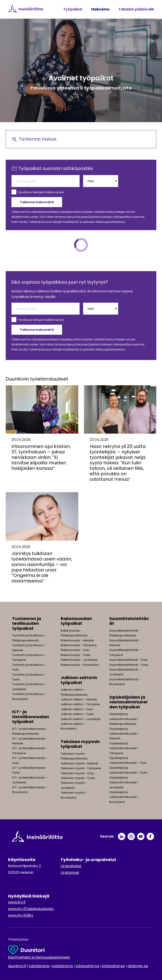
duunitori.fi (17, 966)
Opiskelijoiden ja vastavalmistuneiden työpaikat (128, 702)
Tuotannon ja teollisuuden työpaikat (27, 623)
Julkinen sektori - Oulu (77, 709)
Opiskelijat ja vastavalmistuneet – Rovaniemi (124, 797)
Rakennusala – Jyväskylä (79, 660)
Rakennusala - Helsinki (77, 640)
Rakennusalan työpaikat (76, 621)
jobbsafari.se (113, 966)
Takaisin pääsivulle (136, 9)
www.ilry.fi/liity (21, 915)
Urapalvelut (71, 866)
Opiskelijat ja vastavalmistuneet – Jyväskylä (124, 782)
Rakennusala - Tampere (79, 645)
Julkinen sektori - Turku (77, 714)
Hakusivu (100, 9)
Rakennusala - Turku (76, 655)
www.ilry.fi (17, 902)
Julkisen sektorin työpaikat (79, 680)
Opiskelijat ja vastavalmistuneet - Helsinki (124, 734)
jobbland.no (63, 966)
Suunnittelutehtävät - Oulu (128, 660)
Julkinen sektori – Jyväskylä (81, 719)
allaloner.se (138, 966)
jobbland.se (39, 966)
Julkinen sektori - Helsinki (79, 699)
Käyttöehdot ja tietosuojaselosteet (39, 957)
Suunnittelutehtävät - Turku (129, 665)
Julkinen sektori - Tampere (80, 704)
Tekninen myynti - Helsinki (79, 763)
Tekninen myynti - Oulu (77, 773)
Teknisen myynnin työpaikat (80, 744)
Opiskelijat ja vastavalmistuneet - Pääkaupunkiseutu (124, 719)
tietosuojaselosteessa (111, 222)
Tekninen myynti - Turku (78, 778)
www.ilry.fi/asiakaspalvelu (31, 909)
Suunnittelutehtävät (129, 621)
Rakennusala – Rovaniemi (80, 665)
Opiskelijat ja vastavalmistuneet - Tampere (124, 748)
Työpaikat (73, 9)
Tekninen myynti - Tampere (81, 768)
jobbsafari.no (88, 966)
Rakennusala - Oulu (75, 650)
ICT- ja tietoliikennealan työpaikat (31, 717)
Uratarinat (70, 873)
